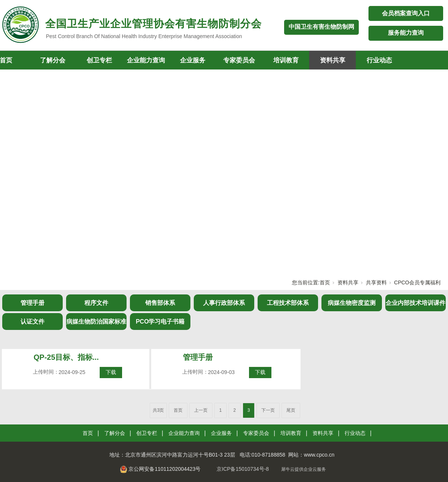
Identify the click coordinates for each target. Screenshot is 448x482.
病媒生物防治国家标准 (96, 322)
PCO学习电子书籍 (160, 322)
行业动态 (379, 60)
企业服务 (193, 60)
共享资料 (376, 282)
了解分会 (53, 60)
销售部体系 (160, 303)
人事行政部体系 (224, 303)
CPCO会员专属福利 (417, 282)
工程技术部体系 (288, 303)
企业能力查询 (146, 60)
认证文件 (32, 322)
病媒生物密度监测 (352, 303)
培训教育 (286, 60)
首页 (325, 282)
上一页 (201, 410)
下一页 (268, 410)
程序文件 (96, 303)
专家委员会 (239, 60)
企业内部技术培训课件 (416, 303)
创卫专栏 (99, 60)
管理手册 (32, 303)
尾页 (291, 410)
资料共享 (333, 60)
